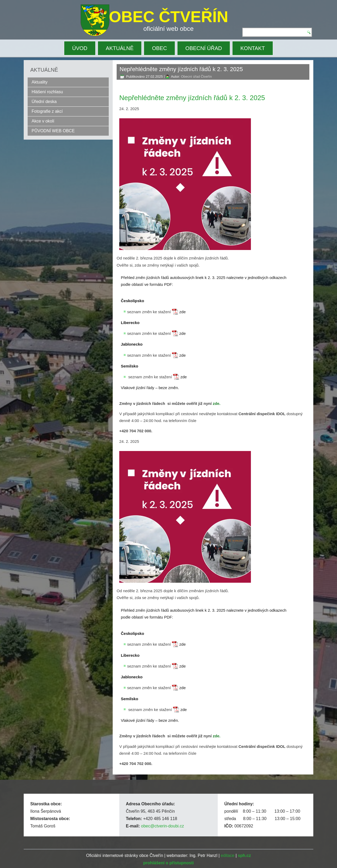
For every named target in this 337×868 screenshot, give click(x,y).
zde (182, 312)
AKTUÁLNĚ (120, 48)
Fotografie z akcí (47, 111)
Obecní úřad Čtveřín (196, 77)
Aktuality (39, 82)
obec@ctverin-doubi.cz (163, 826)
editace (228, 855)
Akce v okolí (43, 121)
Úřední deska (44, 102)
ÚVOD (80, 48)
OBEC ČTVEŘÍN (169, 17)
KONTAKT (253, 48)
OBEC (159, 48)
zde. (217, 403)
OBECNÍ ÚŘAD (204, 48)
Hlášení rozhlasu (47, 92)
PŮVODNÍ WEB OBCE (53, 131)
